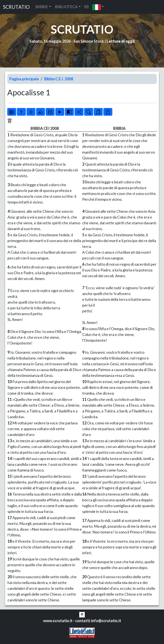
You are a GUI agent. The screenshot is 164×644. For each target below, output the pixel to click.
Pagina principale (24, 79)
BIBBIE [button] (42, 7)
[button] (98, 7)
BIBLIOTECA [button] (66, 7)
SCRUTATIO (16, 7)
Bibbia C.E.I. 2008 (59, 79)
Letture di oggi (120, 41)
